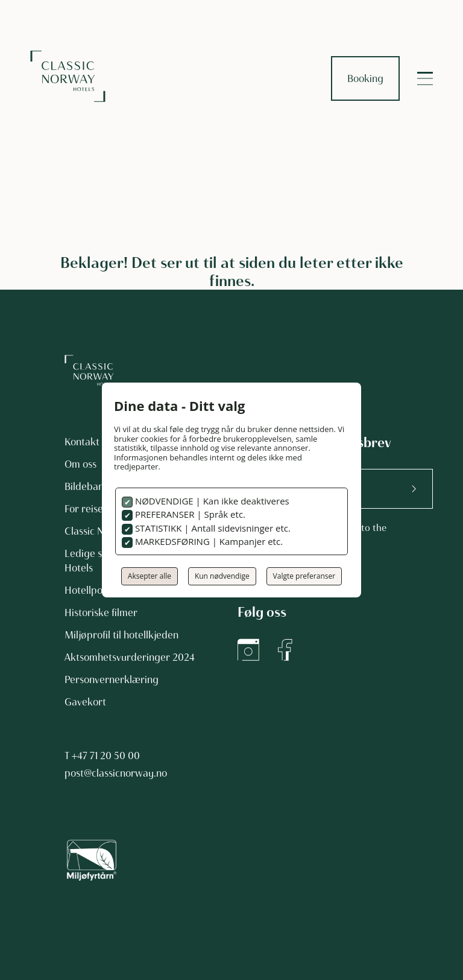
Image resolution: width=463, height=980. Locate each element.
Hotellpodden (95, 590)
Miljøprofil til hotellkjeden (121, 635)
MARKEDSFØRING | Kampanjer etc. (208, 541)
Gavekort (85, 702)
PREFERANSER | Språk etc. (189, 514)
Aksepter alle (150, 576)
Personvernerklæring (112, 679)
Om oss (80, 464)
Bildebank (87, 486)
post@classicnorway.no (116, 773)
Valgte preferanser (304, 576)
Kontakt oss (90, 442)
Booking (365, 78)
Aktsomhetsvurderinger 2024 (130, 657)
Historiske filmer (101, 612)
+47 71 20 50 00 (106, 756)
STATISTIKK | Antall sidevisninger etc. (212, 528)
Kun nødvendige (222, 576)
